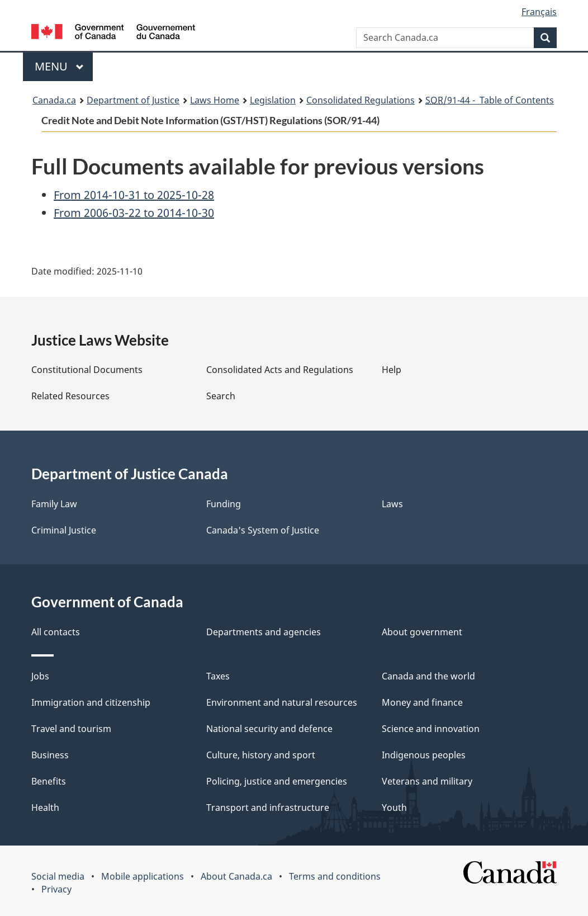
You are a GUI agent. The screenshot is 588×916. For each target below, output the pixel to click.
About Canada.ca (236, 876)
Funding (224, 504)
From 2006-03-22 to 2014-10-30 (134, 213)
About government (422, 632)
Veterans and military (427, 781)
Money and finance (422, 702)
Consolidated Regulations (361, 100)
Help (392, 370)
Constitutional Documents (87, 370)
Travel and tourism (71, 729)
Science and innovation (431, 729)
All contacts (56, 632)
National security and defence (269, 729)
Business (50, 755)
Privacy (56, 889)
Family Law (54, 504)
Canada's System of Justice (263, 530)
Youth (394, 808)
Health (45, 808)
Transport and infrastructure (268, 808)
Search (221, 396)
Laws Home (215, 100)
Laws (392, 504)
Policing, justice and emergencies (277, 781)
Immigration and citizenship (91, 702)
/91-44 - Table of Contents (490, 100)
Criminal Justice (64, 530)
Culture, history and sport (261, 755)
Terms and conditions (335, 876)
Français (539, 12)
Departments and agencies (264, 632)
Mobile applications (143, 876)
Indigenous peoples (424, 755)
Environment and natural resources (282, 702)
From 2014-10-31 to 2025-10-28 (134, 195)
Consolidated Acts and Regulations (280, 370)
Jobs (40, 676)
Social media (58, 876)
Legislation (273, 100)
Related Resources (70, 396)
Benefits (49, 781)
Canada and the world (428, 676)
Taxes (218, 676)
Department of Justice (133, 100)
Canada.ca (54, 100)
